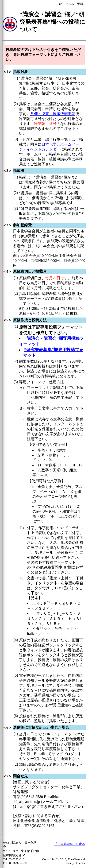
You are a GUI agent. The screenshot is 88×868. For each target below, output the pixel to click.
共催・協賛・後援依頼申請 (53, 114)
